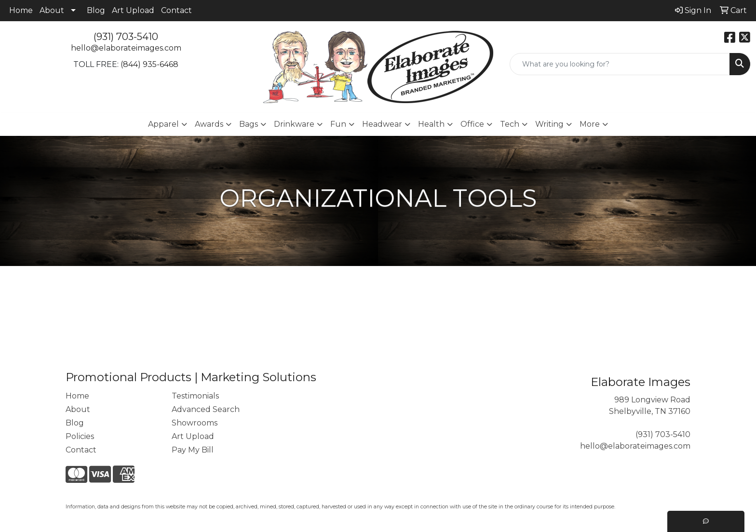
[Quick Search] (620, 64)
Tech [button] (510, 124)
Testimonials (195, 396)
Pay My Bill (193, 450)
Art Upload (133, 10)
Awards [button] (209, 124)
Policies (80, 436)
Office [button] (472, 124)
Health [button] (431, 124)
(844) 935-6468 (149, 64)
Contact (176, 10)
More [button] (590, 124)
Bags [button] (249, 124)
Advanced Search (206, 409)
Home (21, 10)
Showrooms (195, 423)
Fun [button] (338, 124)
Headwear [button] (382, 124)
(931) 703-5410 (126, 37)
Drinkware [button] (294, 124)
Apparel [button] (163, 124)
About (52, 10)
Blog (96, 10)
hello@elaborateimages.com (126, 48)
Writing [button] (549, 124)
